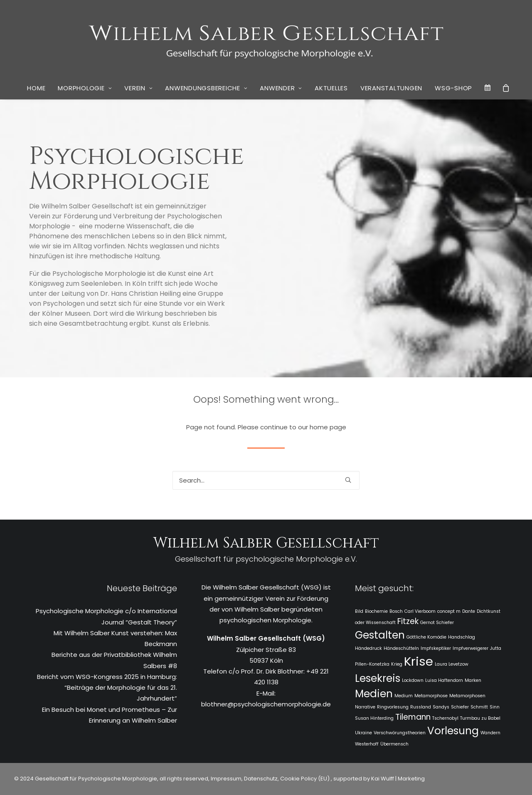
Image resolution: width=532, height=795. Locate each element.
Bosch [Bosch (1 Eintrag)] (396, 611)
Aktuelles (331, 88)
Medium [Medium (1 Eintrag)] (404, 696)
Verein (138, 88)
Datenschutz (261, 779)
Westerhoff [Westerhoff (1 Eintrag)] (367, 744)
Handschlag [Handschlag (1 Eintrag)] (462, 637)
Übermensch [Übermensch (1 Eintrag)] (394, 744)
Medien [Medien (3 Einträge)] (374, 694)
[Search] (266, 480)
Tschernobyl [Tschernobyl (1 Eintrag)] (445, 718)
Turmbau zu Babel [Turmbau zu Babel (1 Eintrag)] (480, 718)
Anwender (281, 88)
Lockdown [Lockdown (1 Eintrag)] (413, 680)
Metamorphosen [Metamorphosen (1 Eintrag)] (467, 696)
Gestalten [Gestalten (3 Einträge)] (380, 635)
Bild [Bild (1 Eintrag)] (359, 611)
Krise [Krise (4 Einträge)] (419, 661)
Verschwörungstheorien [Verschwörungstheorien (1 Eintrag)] (400, 733)
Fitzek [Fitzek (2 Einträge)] (408, 621)
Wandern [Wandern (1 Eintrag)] (490, 733)
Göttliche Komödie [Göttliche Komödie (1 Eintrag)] (426, 637)
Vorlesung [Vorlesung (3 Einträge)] (453, 731)
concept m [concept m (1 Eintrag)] (449, 611)
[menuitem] (36, 88)
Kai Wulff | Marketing (398, 779)
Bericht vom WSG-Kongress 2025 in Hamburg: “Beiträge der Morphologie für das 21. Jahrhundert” (107, 688)
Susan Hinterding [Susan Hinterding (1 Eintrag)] (374, 718)
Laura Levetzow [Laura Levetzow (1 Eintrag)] (452, 664)
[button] (348, 480)
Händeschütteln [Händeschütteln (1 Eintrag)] (401, 648)
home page (328, 427)
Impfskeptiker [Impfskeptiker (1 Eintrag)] (436, 648)
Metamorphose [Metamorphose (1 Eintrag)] (431, 696)
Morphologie (85, 88)
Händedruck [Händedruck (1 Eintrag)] (368, 648)
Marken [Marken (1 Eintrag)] (473, 680)
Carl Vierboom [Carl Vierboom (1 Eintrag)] (420, 611)
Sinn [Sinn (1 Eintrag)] (495, 707)
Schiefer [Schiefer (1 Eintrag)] (460, 707)
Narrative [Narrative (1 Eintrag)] (365, 707)
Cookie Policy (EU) (305, 779)
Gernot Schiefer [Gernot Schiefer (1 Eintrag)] (437, 623)
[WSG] (266, 38)
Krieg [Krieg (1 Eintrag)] (397, 664)
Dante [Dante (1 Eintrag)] (469, 611)
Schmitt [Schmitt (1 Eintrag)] (479, 707)
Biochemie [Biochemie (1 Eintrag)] (376, 611)
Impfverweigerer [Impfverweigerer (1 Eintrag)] (470, 648)
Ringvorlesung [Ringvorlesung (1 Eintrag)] (393, 707)
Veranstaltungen (391, 88)
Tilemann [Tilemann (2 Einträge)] (413, 717)
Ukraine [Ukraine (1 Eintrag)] (363, 733)
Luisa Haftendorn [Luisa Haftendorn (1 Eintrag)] (444, 680)
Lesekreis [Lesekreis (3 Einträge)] (378, 678)
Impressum (225, 779)
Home (36, 88)
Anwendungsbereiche (206, 88)
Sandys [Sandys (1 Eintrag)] (441, 707)
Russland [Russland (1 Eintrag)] (421, 707)
